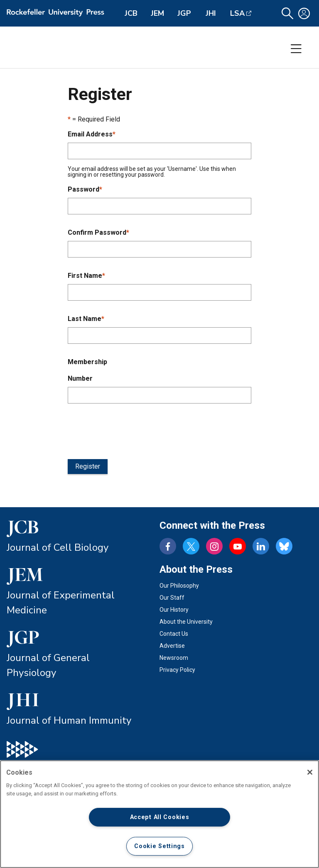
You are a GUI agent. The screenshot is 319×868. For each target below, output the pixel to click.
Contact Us (174, 634)
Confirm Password (98, 232)
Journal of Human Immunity (69, 720)
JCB (131, 13)
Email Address (92, 134)
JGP (184, 13)
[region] (159, 814)
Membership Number (87, 370)
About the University (186, 622)
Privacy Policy (177, 670)
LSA (237, 13)
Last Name (86, 319)
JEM (157, 13)
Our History (174, 610)
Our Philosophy (179, 586)
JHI (211, 13)
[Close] (310, 772)
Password (85, 189)
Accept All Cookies (160, 817)
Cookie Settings (159, 846)
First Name (86, 276)
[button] (287, 13)
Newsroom (174, 658)
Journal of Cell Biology (58, 547)
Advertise (172, 646)
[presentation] (131, 430)
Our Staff (172, 598)
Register (88, 466)
